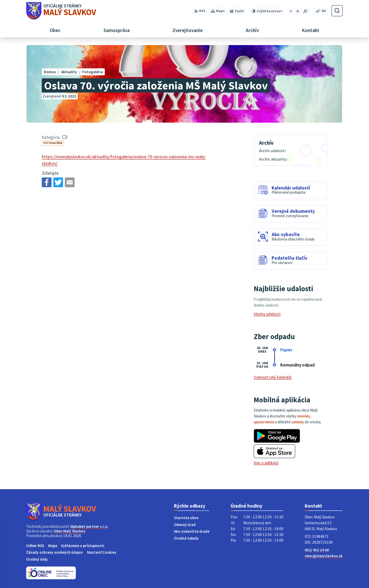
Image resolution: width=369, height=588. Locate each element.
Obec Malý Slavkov (70, 531)
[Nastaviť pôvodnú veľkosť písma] (298, 11)
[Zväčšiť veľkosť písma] (306, 11)
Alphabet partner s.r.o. (89, 526)
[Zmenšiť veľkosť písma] (291, 11)
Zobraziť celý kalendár (273, 377)
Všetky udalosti (267, 314)
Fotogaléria (53, 143)
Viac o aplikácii (266, 463)
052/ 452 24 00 (317, 550)
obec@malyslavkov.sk (324, 556)
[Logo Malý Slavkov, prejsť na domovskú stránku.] (61, 11)
